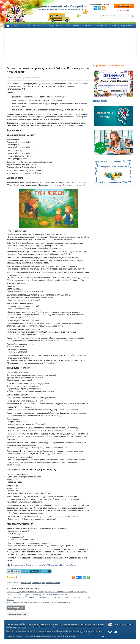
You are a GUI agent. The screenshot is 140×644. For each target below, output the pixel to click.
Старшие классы (73, 26)
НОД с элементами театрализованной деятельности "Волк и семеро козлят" (39, 602)
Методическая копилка (107, 26)
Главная (8, 26)
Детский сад (19, 26)
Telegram (100, 8)
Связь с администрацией (123, 624)
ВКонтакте (95, 8)
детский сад (26, 583)
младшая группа (38, 583)
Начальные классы (36, 26)
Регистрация (123, 10)
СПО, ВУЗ (89, 26)
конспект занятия (53, 583)
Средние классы (55, 26)
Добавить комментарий (18, 614)
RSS (104, 8)
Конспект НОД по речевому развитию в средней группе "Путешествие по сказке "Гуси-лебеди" (47, 592)
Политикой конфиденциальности (64, 636)
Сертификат (126, 26)
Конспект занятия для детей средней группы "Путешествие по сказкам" (37, 594)
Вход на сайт (124, 6)
